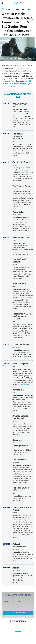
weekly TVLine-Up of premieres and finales (17, 82)
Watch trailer (25, 384)
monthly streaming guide (14, 86)
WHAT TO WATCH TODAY (18, 9)
